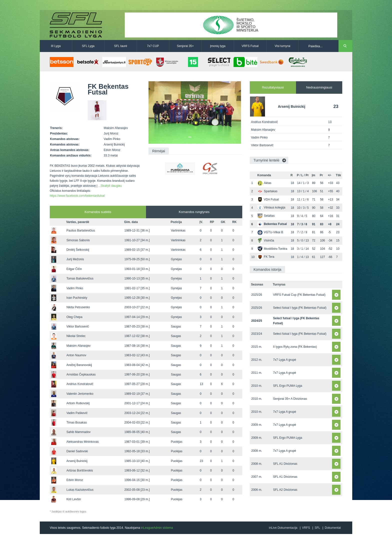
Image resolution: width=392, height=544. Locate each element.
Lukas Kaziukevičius (80, 490)
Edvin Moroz (75, 480)
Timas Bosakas (77, 422)
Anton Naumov (76, 355)
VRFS (306, 528)
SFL (317, 528)
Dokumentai (333, 528)
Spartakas (267, 191)
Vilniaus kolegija (271, 207)
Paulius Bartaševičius (81, 230)
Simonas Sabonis (78, 240)
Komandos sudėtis (98, 212)
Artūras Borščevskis (80, 470)
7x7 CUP (153, 46)
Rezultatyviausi (273, 87)
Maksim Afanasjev (79, 346)
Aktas (264, 183)
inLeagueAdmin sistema (157, 528)
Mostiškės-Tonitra (272, 249)
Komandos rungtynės (194, 212)
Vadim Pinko (75, 288)
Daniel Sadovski (77, 451)
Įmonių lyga (218, 46)
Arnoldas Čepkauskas (81, 374)
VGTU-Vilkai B (270, 232)
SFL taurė (120, 46)
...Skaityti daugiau (110, 186)
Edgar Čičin (74, 269)
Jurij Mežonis (75, 259)
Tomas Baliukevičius (80, 278)
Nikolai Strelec (76, 336)
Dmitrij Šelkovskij (78, 250)
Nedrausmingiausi (319, 87)
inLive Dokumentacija (283, 528)
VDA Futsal (268, 199)
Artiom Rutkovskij (78, 403)
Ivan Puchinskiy (77, 298)
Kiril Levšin (74, 499)
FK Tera (266, 257)
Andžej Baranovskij (79, 365)
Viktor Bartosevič (78, 326)
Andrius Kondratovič (80, 384)
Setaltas (266, 216)
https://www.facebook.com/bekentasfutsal (77, 196)
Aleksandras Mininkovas (83, 442)
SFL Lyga (88, 46)
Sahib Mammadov (79, 432)
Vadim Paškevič (77, 413)
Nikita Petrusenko (78, 307)
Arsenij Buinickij (77, 461)
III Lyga (56, 46)
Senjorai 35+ (185, 46)
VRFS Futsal (250, 46)
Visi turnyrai (282, 46)
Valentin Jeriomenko (80, 394)
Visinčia (266, 240)
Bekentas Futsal (272, 224)
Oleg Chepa (74, 317)
